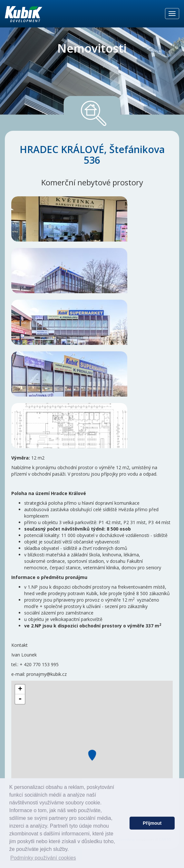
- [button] (20, 699)
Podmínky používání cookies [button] (43, 858)
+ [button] (20, 689)
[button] (123, 823)
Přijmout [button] (152, 823)
